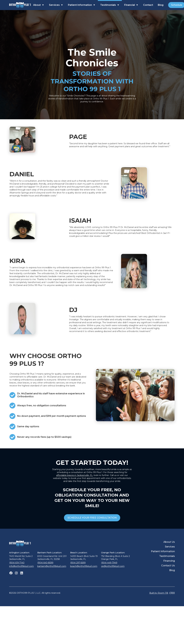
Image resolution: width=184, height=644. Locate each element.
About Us (169, 542)
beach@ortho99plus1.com (84, 566)
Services (170, 547)
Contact (148, 5)
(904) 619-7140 (17, 563)
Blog (161, 5)
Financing (169, 561)
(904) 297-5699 (78, 563)
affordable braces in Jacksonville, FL (74, 475)
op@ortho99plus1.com (113, 566)
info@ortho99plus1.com (21, 566)
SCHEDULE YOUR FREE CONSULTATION (92, 518)
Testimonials (167, 556)
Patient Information (163, 551)
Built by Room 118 (159, 593)
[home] (20, 5)
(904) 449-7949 (109, 563)
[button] (39, 5)
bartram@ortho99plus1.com (52, 566)
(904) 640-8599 (45, 563)
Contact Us (168, 566)
